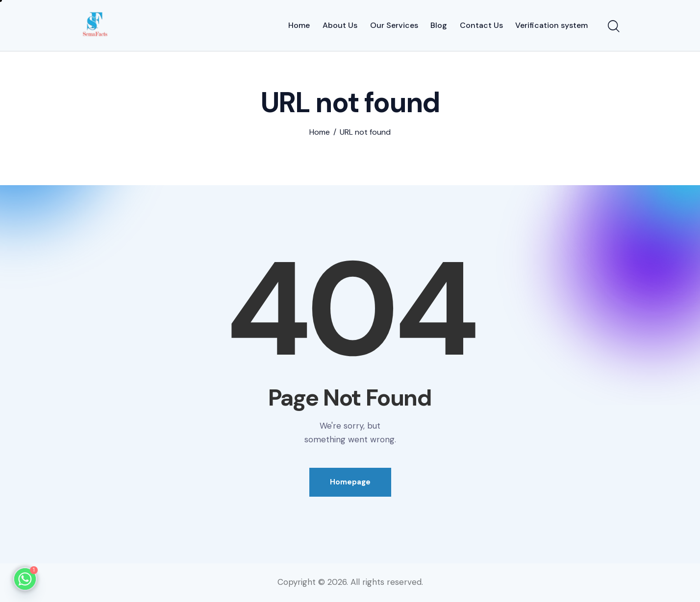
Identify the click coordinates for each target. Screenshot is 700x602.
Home (320, 132)
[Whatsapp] (25, 579)
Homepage (350, 482)
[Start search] (614, 27)
